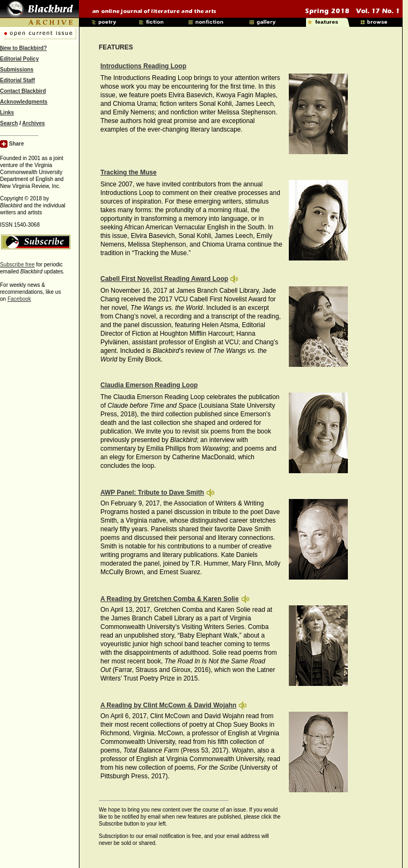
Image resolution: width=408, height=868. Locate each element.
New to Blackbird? (23, 48)
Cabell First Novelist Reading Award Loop (164, 279)
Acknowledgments (24, 102)
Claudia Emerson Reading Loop (149, 385)
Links (7, 113)
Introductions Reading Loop (143, 66)
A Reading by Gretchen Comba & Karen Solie (170, 599)
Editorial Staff (17, 80)
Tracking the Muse (129, 172)
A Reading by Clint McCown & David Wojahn (168, 705)
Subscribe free (17, 265)
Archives (33, 123)
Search (9, 123)
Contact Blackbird (23, 91)
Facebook (19, 299)
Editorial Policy (19, 59)
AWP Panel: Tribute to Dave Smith (152, 493)
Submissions (17, 70)
